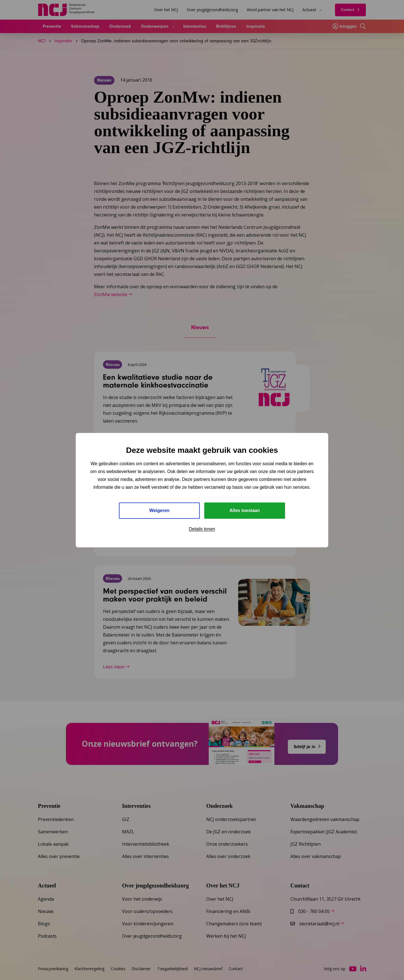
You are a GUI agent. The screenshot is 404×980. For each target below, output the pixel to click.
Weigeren (159, 510)
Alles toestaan (245, 510)
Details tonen (202, 529)
